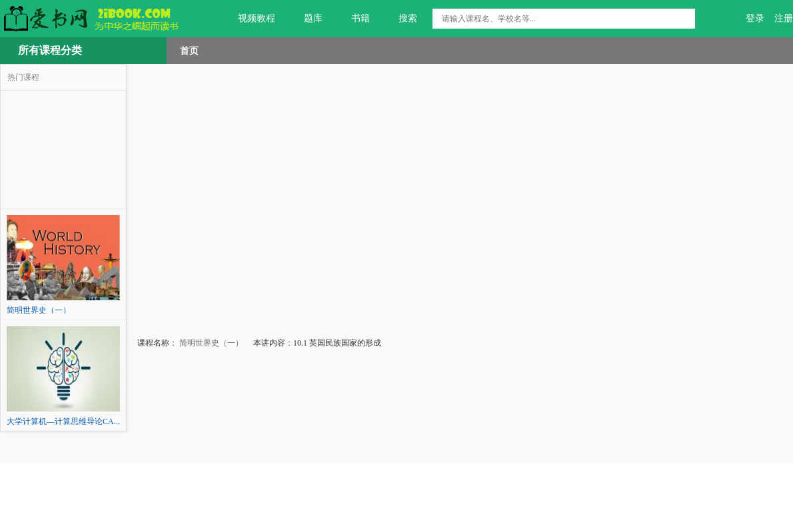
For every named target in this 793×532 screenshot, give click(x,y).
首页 (189, 51)
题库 (306, 19)
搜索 (400, 19)
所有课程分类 (50, 50)
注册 (784, 18)
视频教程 (249, 19)
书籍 (353, 19)
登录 (755, 18)
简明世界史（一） (210, 343)
